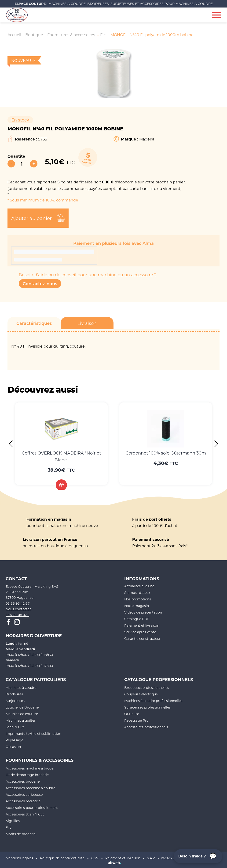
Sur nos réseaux (137, 593)
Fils (103, 35)
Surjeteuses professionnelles (147, 707)
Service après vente (140, 632)
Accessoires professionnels (146, 727)
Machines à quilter (21, 720)
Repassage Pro (136, 720)
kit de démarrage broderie (27, 775)
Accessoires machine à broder (30, 768)
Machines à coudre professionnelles (153, 701)
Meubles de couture (22, 714)
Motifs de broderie (21, 834)
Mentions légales (19, 858)
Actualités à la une (139, 586)
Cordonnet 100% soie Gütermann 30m (166, 453)
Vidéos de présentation (143, 612)
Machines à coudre (21, 688)
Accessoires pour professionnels (32, 808)
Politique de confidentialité (62, 858)
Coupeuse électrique (141, 694)
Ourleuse (132, 714)
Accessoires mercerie (23, 801)
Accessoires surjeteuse (24, 794)
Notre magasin (137, 606)
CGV (95, 858)
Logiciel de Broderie (22, 707)
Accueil (14, 35)
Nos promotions (138, 599)
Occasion (13, 747)
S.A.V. (151, 858)
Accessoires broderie (23, 781)
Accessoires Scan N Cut (25, 814)
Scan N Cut (15, 727)
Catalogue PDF (137, 619)
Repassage (14, 740)
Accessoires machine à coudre (30, 788)
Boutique (34, 35)
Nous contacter (18, 609)
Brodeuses (14, 694)
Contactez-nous (40, 284)
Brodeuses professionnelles (147, 688)
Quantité (16, 156)
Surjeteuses (15, 701)
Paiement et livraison (142, 625)
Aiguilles (13, 821)
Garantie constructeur (142, 639)
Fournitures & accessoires (71, 35)
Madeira (147, 139)
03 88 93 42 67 (18, 603)
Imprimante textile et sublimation (33, 733)
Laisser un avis (17, 615)
